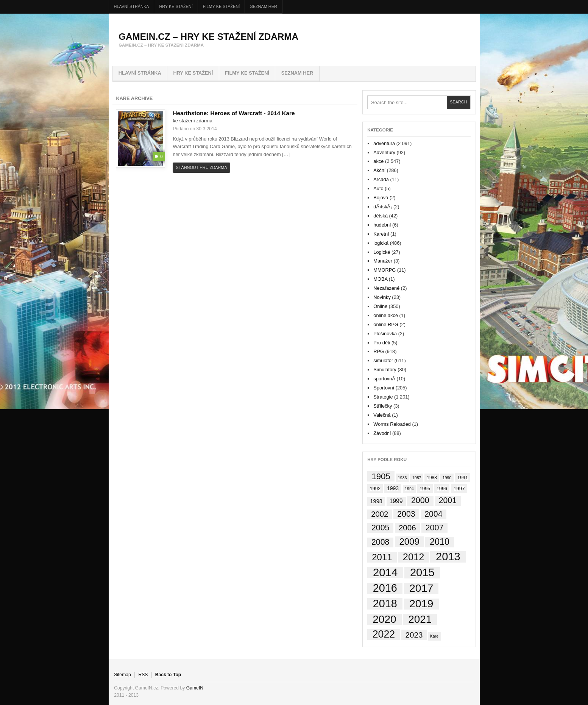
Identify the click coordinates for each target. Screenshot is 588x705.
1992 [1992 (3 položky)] (375, 488)
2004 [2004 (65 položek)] (433, 514)
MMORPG (384, 270)
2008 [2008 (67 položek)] (380, 542)
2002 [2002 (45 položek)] (380, 514)
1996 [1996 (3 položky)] (442, 488)
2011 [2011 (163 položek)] (382, 557)
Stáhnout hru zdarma (202, 167)
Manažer (383, 261)
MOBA (380, 279)
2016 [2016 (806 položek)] (385, 589)
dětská (381, 216)
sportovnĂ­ (384, 379)
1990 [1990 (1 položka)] (447, 478)
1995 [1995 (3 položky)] (425, 488)
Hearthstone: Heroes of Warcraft (220, 113)
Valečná (382, 415)
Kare (288, 113)
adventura (384, 143)
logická (381, 243)
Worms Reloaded (392, 424)
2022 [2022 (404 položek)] (384, 634)
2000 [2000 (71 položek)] (420, 500)
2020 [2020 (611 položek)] (384, 619)
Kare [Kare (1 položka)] (434, 636)
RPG (379, 351)
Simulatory (385, 370)
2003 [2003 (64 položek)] (406, 514)
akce (378, 161)
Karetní (381, 234)
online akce (386, 315)
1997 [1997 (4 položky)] (459, 488)
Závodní (382, 433)
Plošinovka (385, 334)
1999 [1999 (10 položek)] (396, 501)
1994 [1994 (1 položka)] (409, 489)
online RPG (386, 324)
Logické (382, 252)
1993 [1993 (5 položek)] (393, 488)
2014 (274, 113)
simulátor (383, 360)
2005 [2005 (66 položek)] (380, 528)
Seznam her (263, 6)
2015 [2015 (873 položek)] (422, 573)
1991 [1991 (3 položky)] (463, 478)
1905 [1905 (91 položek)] (381, 476)
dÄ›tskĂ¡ (383, 207)
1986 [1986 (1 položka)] (402, 478)
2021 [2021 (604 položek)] (420, 619)
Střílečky (383, 406)
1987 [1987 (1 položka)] (417, 478)
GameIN (195, 688)
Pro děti (382, 343)
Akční (379, 170)
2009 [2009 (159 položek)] (409, 542)
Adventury (384, 152)
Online (380, 306)
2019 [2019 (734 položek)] (421, 604)
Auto (378, 188)
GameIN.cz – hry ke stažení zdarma (208, 37)
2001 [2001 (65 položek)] (448, 500)
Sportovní (384, 388)
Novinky (382, 297)
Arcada (381, 179)
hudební (382, 225)
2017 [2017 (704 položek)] (421, 589)
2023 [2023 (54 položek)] (414, 635)
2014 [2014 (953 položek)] (385, 572)
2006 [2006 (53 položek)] (407, 528)
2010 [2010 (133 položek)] (440, 542)
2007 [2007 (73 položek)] (434, 528)
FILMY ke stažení (221, 6)
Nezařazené (386, 288)
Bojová (381, 198)
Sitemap (122, 675)
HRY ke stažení (176, 6)
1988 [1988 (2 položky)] (432, 478)
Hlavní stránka (132, 6)
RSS (143, 675)
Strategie (383, 397)
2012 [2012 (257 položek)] (413, 557)
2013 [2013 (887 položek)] (448, 557)
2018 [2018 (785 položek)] (385, 604)
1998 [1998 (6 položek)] (376, 501)
